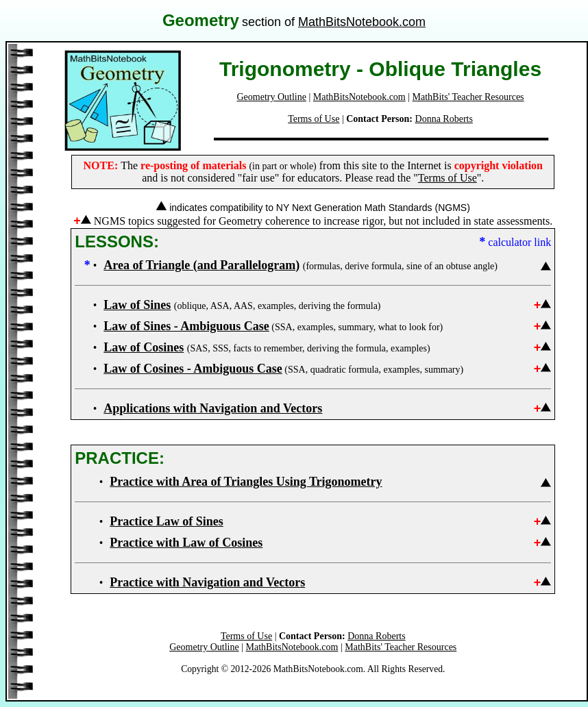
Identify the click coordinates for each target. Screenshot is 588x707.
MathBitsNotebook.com (362, 22)
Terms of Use (314, 119)
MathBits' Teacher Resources (468, 97)
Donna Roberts (444, 119)
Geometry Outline (272, 97)
